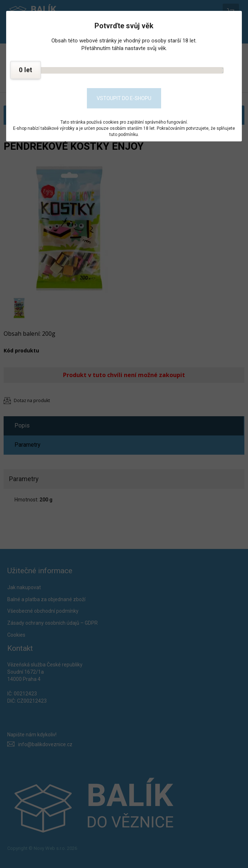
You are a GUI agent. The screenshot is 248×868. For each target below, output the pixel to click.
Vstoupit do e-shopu (124, 98)
